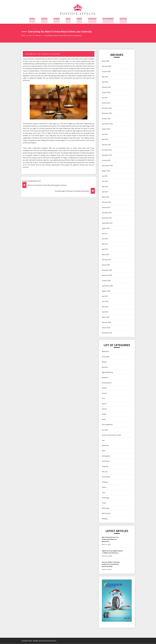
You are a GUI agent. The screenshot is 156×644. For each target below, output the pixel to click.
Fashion (104, 388)
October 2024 (106, 93)
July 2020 (105, 296)
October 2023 (106, 119)
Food (103, 399)
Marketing (105, 446)
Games (104, 404)
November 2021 (107, 218)
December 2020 (107, 270)
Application (105, 352)
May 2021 (105, 244)
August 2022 (106, 171)
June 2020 (105, 302)
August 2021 (106, 228)
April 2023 (105, 140)
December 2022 (107, 150)
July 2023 (105, 134)
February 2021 (106, 260)
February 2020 (106, 322)
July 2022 (105, 176)
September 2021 (107, 223)
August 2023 (106, 129)
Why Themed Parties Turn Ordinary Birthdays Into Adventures (110, 539)
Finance (79, 18)
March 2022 (106, 197)
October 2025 (106, 72)
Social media (106, 477)
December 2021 (107, 213)
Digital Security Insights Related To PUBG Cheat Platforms (112, 552)
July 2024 (105, 98)
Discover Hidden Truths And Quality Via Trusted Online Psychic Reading (111, 564)
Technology (92, 18)
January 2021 (106, 265)
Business (57, 18)
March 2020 (106, 317)
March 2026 (106, 61)
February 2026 (106, 66)
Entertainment (108, 18)
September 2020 (107, 286)
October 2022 (106, 160)
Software (105, 482)
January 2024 (106, 103)
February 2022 (106, 202)
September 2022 (107, 166)
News (104, 451)
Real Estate (106, 461)
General (32, 18)
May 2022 (105, 187)
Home (104, 419)
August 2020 (106, 291)
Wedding (105, 519)
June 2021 (105, 239)
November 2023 (107, 113)
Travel (104, 503)
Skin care (105, 472)
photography (106, 456)
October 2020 (106, 281)
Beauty (104, 362)
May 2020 (105, 307)
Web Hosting (106, 514)
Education (123, 18)
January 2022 (106, 208)
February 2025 (106, 87)
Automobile (106, 357)
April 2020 (105, 312)
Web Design (106, 508)
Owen (28, 54)
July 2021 (105, 234)
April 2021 (105, 249)
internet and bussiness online (111, 435)
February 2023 (106, 145)
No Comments (56, 54)
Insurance (105, 430)
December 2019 (107, 333)
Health (68, 18)
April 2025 (105, 82)
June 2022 (105, 181)
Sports (104, 487)
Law (103, 440)
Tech (103, 493)
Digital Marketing (107, 372)
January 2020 (106, 328)
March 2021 (106, 255)
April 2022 (105, 192)
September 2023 (107, 124)
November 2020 (107, 275)
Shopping (44, 18)
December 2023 (107, 108)
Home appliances (107, 425)
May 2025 (105, 77)
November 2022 (107, 155)
